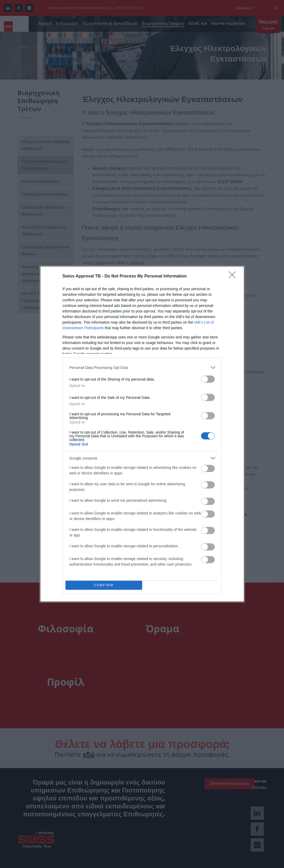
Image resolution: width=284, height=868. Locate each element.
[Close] (234, 276)
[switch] (208, 379)
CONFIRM (104, 585)
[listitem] (142, 367)
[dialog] (142, 434)
